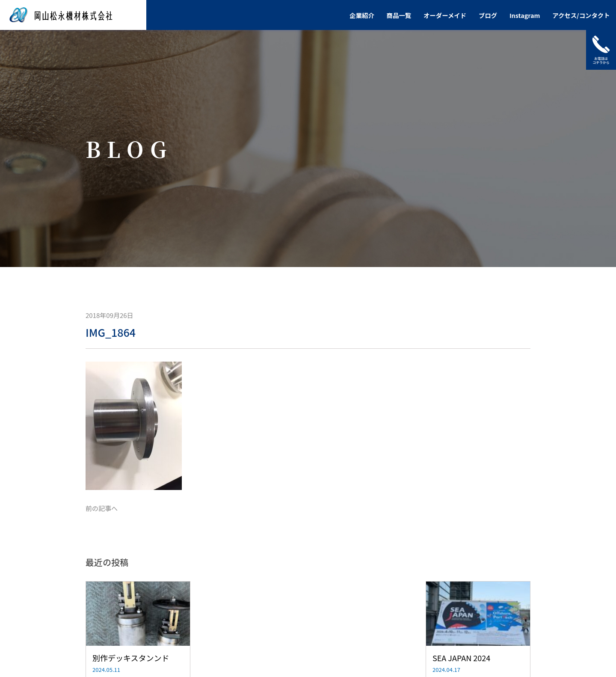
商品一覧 (399, 15)
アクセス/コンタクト (581, 15)
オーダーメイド (445, 15)
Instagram (525, 15)
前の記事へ (102, 508)
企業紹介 (362, 15)
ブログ (488, 15)
